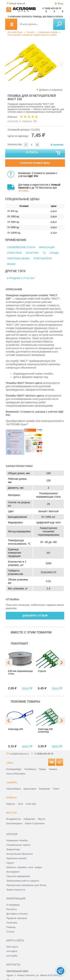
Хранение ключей (16, 858)
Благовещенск (14, 823)
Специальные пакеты (18, 845)
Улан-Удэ (31, 804)
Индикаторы (13, 849)
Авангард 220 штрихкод (45, 730)
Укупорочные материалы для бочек (26, 885)
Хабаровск (29, 819)
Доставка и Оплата (17, 914)
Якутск (41, 819)
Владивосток (14, 819)
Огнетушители (42, 259)
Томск (56, 789)
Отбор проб (14, 253)
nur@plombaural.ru (19, 754)
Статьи (10, 932)
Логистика (32, 253)
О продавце (13, 905)
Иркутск (11, 804)
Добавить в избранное (51, 90)
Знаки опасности (16, 890)
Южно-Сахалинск (35, 823)
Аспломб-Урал (15, 32)
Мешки (11, 264)
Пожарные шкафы (18, 259)
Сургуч (10, 863)
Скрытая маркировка (18, 876)
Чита (20, 804)
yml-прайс (12, 956)
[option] (35, 61)
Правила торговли (17, 918)
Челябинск (30, 769)
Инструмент (13, 872)
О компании (14, 17)
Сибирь (12, 782)
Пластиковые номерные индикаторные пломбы (32, 35)
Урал (10, 763)
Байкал (11, 798)
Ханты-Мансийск (16, 774)
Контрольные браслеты (20, 854)
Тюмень (53, 769)
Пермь (42, 769)
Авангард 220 (15, 729)
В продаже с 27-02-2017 (21, 278)
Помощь (37, 17)
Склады (54, 253)
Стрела (42, 671)
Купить (43, 153)
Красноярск (30, 789)
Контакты (27, 17)
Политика (12, 923)
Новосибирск (14, 789)
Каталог (31, 32)
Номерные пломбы (48, 32)
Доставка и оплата (53, 17)
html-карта (12, 947)
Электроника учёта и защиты (23, 881)
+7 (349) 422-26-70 (51, 8)
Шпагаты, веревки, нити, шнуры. (25, 867)
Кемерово (45, 789)
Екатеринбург (14, 769)
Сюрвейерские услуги (21, 247)
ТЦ (44, 253)
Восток (12, 813)
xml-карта (12, 951)
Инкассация (47, 247)
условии (23, 191)
